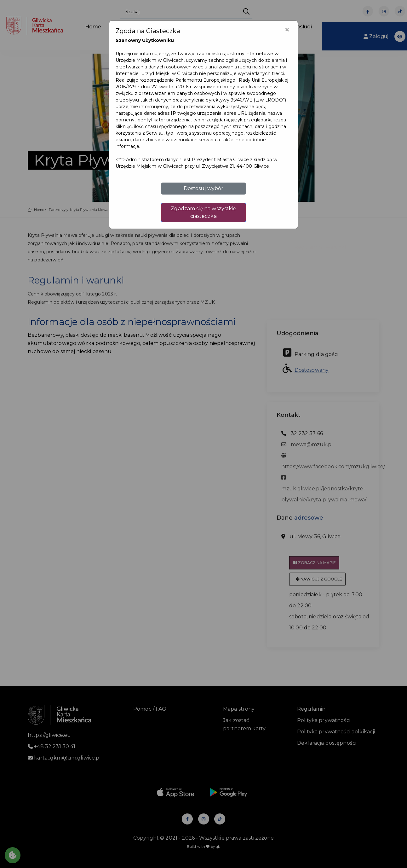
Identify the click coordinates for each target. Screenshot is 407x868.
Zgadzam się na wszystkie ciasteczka (203, 212)
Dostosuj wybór (204, 188)
